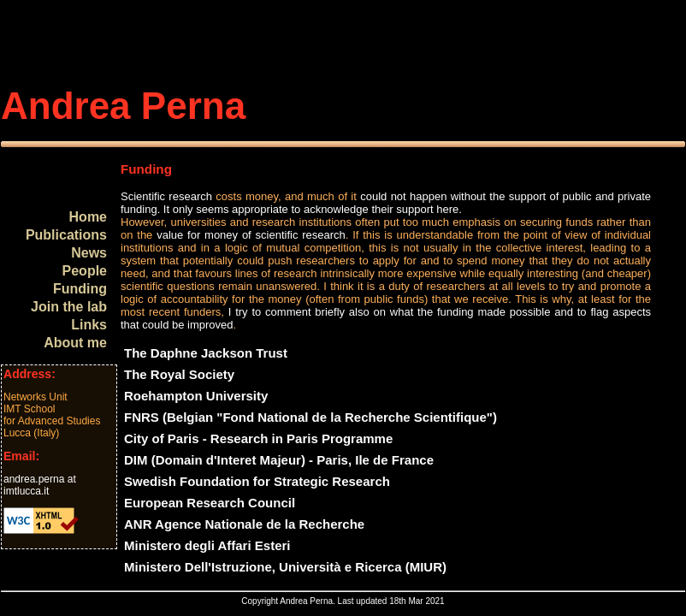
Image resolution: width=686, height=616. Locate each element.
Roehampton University (196, 396)
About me (75, 343)
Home (88, 217)
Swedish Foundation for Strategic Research (257, 481)
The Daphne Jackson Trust (206, 353)
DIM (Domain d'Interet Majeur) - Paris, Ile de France (279, 460)
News (89, 253)
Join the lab (69, 307)
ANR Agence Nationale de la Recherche (244, 524)
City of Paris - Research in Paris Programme (258, 438)
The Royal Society (179, 374)
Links (89, 325)
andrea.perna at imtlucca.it (40, 485)
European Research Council (210, 503)
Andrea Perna (123, 106)
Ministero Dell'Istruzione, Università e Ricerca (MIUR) (285, 567)
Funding (80, 289)
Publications (66, 235)
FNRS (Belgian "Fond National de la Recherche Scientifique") (310, 417)
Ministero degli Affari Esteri (207, 545)
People (85, 271)
